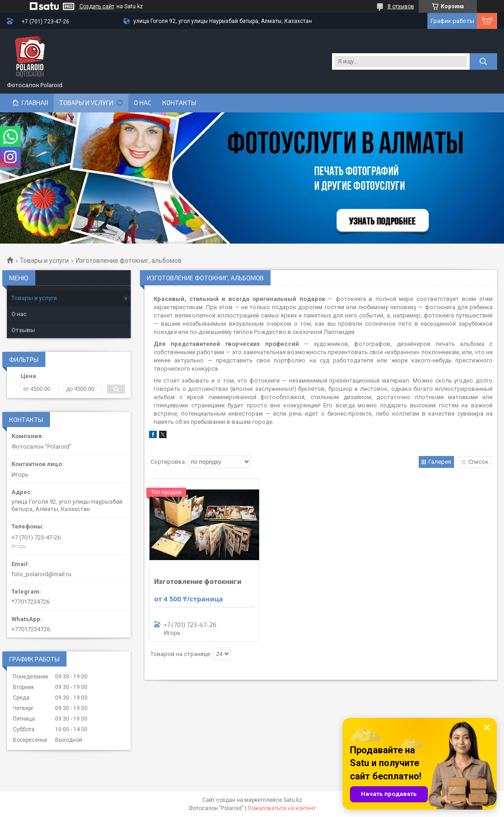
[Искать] (483, 61)
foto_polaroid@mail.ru (41, 574)
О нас (143, 103)
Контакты (179, 103)
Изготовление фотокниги (198, 581)
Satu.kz (293, 800)
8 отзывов (401, 6)
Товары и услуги (86, 103)
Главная (35, 103)
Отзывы (23, 330)
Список (478, 462)
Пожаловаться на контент (282, 808)
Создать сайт (97, 6)
